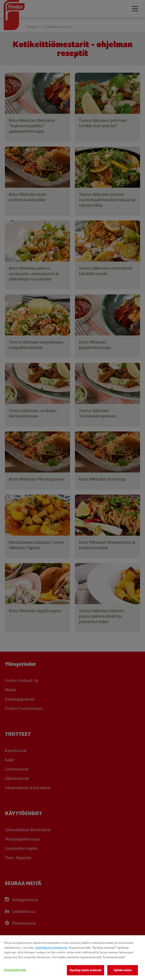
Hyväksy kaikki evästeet (85, 970)
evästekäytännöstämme (51, 948)
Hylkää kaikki (123, 970)
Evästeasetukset (15, 970)
